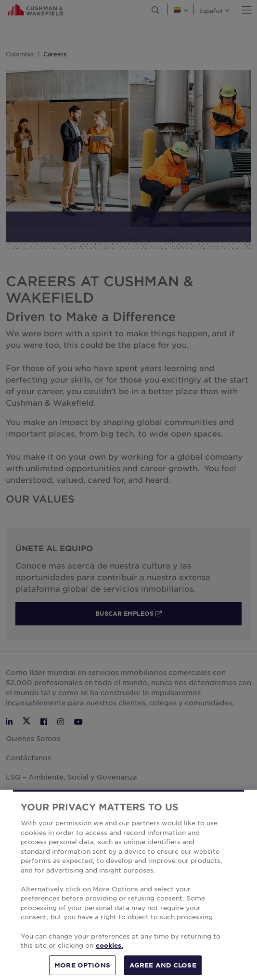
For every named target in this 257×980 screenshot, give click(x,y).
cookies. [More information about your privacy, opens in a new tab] (109, 953)
